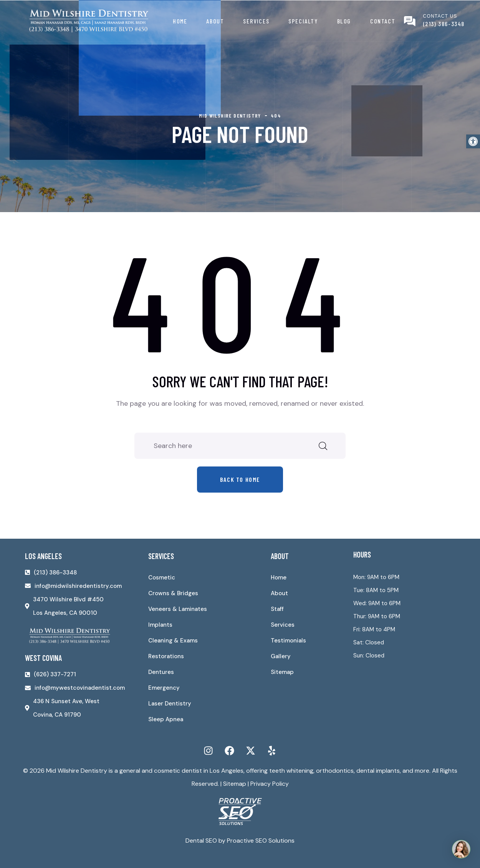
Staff (277, 609)
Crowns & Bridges (173, 593)
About (215, 21)
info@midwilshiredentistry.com (78, 586)
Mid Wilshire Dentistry (77, 771)
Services (256, 21)
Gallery (281, 656)
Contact (383, 21)
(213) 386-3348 (444, 24)
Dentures (161, 672)
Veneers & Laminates (178, 609)
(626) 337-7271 (55, 674)
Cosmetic (162, 578)
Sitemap (282, 672)
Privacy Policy (270, 784)
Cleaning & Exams (173, 641)
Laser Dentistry (170, 704)
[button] (473, 141)
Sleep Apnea (166, 719)
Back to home (240, 479)
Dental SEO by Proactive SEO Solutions (240, 841)
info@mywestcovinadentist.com (80, 688)
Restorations (166, 656)
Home (180, 21)
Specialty (303, 21)
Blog (344, 21)
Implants (160, 625)
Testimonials (288, 641)
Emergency (164, 688)
